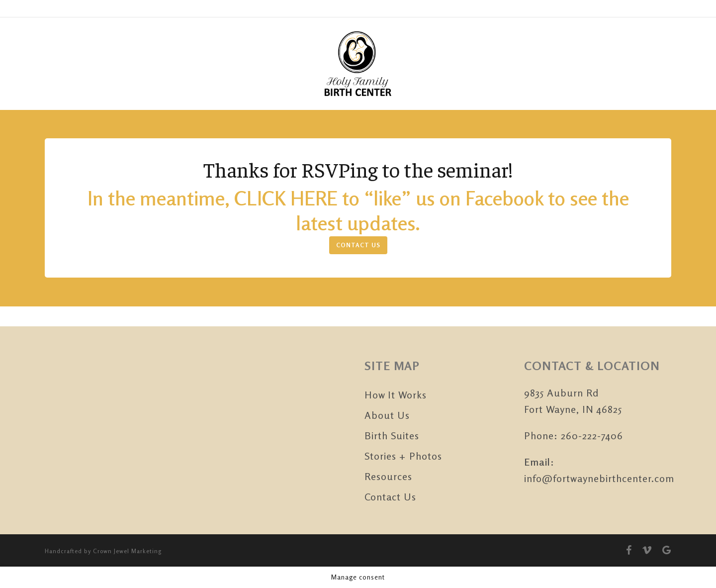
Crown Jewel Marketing (127, 551)
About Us (387, 415)
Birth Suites (392, 436)
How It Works (396, 395)
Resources (388, 476)
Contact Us (390, 497)
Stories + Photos (403, 456)
